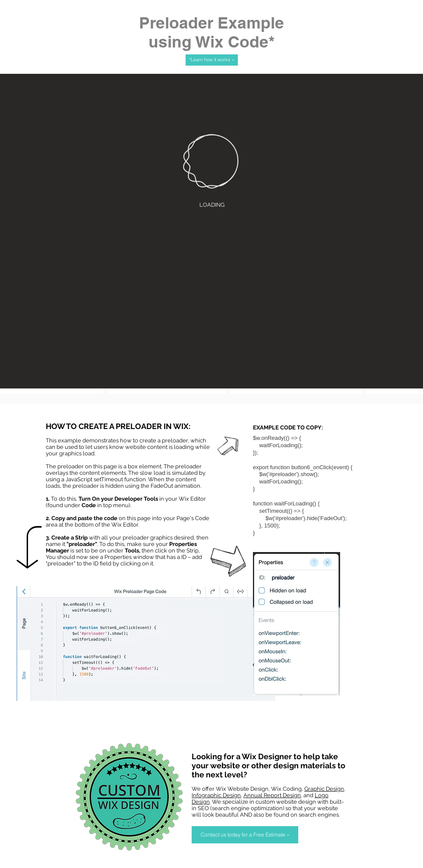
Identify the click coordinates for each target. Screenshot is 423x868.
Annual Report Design (272, 795)
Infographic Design (216, 795)
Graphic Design (324, 789)
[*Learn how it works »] (212, 60)
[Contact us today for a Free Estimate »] (245, 835)
